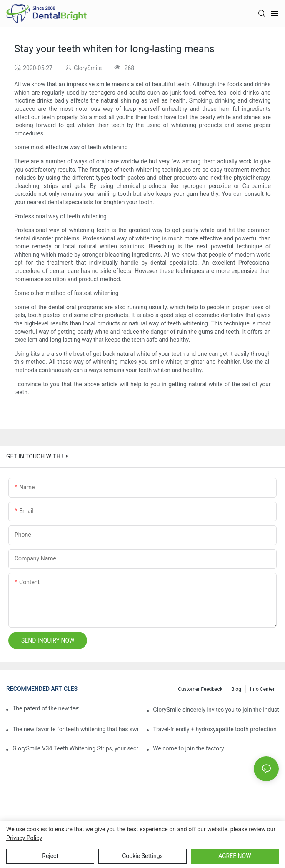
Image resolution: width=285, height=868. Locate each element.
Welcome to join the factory (188, 748)
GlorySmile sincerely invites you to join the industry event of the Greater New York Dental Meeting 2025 (216, 710)
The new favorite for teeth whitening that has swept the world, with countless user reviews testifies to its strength (75, 729)
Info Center (262, 689)
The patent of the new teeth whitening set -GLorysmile (46, 708)
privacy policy (24, 838)
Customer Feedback (200, 689)
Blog (236, 689)
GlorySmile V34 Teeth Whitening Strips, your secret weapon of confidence (75, 748)
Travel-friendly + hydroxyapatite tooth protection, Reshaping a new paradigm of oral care (216, 729)
